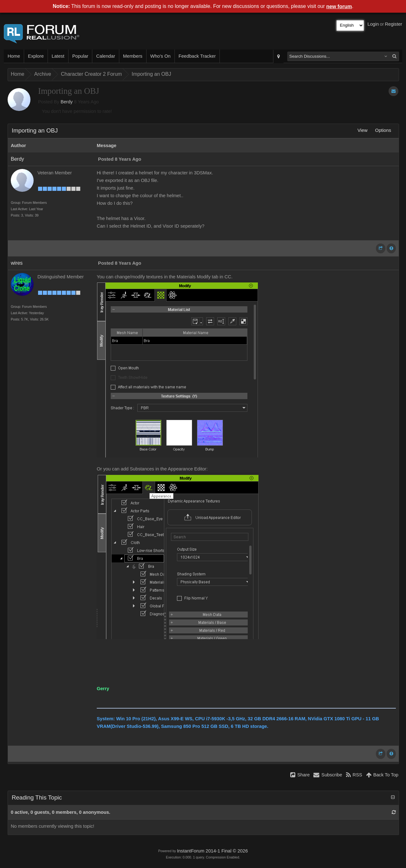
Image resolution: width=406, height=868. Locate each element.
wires (17, 263)
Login (373, 24)
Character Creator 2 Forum (91, 74)
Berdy (67, 102)
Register (393, 24)
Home (14, 56)
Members (133, 56)
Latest (58, 56)
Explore (36, 56)
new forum (339, 6)
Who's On (160, 56)
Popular (80, 56)
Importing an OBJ (151, 74)
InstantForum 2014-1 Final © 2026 (212, 851)
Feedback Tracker (197, 56)
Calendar (105, 56)
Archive (43, 74)
